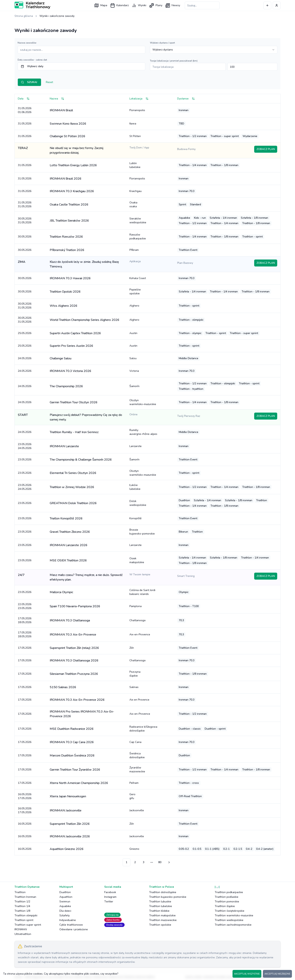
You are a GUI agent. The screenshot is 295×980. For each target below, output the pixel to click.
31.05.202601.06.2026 (25, 110)
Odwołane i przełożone (74, 929)
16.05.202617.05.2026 (25, 796)
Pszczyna (150, 674)
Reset (49, 82)
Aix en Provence (139, 700)
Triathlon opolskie (160, 925)
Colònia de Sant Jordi (150, 592)
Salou (133, 358)
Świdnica (150, 756)
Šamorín (134, 386)
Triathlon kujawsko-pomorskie (168, 897)
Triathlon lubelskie (161, 906)
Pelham (134, 783)
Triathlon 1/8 (22, 911)
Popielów (150, 292)
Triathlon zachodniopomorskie (233, 925)
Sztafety (65, 915)
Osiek (150, 560)
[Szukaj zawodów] (202, 5)
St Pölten (135, 136)
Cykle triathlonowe (71, 925)
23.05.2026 (25, 460)
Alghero (134, 306)
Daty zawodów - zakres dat (32, 60)
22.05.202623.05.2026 (25, 606)
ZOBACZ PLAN (266, 149)
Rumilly (150, 432)
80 (160, 862)
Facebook (110, 892)
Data (24, 99)
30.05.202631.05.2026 (25, 221)
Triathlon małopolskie (162, 915)
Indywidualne (68, 920)
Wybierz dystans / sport (162, 43)
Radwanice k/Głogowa (150, 729)
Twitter (109, 902)
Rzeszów (150, 237)
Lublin (150, 165)
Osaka (150, 205)
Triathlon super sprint (28, 925)
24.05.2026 (25, 358)
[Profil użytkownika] (277, 5)
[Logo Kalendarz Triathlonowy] (32, 5)
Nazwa (57, 99)
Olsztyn (150, 402)
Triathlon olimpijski (26, 915)
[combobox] (214, 50)
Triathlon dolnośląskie (163, 892)
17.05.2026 (25, 648)
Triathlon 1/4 (22, 906)
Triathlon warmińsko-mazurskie (234, 915)
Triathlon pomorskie (227, 902)
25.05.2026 (25, 333)
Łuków (150, 487)
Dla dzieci (65, 911)
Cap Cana (135, 742)
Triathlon (20, 892)
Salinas (134, 687)
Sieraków (150, 221)
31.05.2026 (25, 124)
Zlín (132, 648)
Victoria (134, 371)
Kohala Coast (138, 278)
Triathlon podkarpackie (229, 892)
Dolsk (150, 503)
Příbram (134, 250)
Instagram (110, 897)
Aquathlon (66, 897)
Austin (133, 333)
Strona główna (24, 16)
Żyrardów (150, 770)
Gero (150, 796)
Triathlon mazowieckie (163, 920)
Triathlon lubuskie (160, 902)
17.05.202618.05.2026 (25, 620)
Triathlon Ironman (25, 897)
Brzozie (150, 532)
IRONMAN (21, 929)
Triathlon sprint (24, 920)
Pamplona (136, 606)
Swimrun (65, 902)
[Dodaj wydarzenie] (267, 5)
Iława (133, 124)
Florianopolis (137, 110)
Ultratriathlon (23, 934)
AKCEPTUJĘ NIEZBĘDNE (277, 974)
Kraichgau (136, 191)
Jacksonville (137, 810)
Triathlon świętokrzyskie (230, 911)
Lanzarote (136, 446)
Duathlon (65, 892)
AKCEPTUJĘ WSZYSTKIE (247, 974)
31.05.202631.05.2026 (25, 204)
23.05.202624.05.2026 (25, 446)
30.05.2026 (25, 237)
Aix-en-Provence (140, 634)
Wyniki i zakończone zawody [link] (57, 16)
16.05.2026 (25, 824)
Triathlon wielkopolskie (229, 920)
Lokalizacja (139, 99)
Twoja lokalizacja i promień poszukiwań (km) (174, 61)
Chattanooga (137, 620)
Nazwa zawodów (27, 43)
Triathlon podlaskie (227, 897)
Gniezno (134, 849)
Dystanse (186, 99)
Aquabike (65, 906)
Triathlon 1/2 (22, 902)
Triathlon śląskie (225, 906)
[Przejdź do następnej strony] (168, 862)
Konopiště (135, 518)
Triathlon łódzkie (159, 911)
